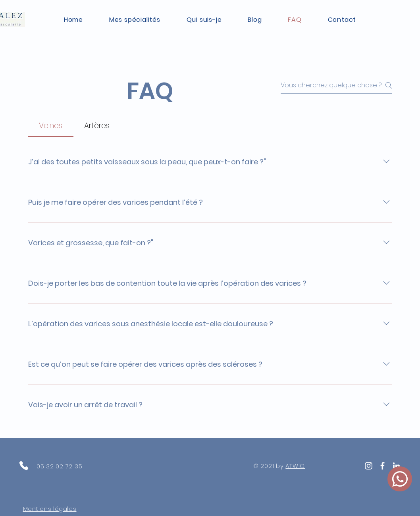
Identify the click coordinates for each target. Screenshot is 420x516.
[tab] (51, 126)
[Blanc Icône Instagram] (369, 466)
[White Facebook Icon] (382, 466)
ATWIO (295, 466)
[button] (135, 20)
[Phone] (24, 466)
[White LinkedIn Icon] (396, 466)
